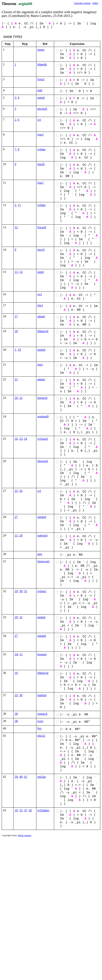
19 (19, 350)
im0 (40, 90)
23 (21, 439)
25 (16, 491)
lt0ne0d (42, 64)
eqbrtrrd (42, 535)
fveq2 (41, 79)
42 (30, 810)
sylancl (42, 591)
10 (16, 591)
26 (21, 491)
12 (16, 227)
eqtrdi (41, 98)
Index (95, 3)
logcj (41, 183)
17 (16, 316)
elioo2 (41, 736)
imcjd (41, 250)
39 (16, 777)
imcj (40, 364)
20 (16, 398)
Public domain (25, 835)
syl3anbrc (43, 810)
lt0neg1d (43, 331)
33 (21, 810)
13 (16, 272)
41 (26, 777)
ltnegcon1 (44, 561)
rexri (40, 721)
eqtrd (41, 272)
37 (26, 810)
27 (16, 517)
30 (21, 591)
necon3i (42, 109)
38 (16, 721)
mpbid (41, 350)
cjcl (40, 294)
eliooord (43, 461)
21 (16, 379)
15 (16, 535)
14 (21, 272)
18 (16, 331)
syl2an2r (43, 439)
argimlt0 (25, 4)
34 (16, 654)
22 (21, 398)
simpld (42, 636)
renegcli (42, 714)
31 (26, 591)
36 (21, 695)
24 (26, 439)
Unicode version (82, 3)
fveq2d (42, 227)
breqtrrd (42, 398)
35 (16, 695)
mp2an (42, 777)
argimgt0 (43, 416)
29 (16, 617)
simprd (42, 517)
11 (19, 205)
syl (39, 120)
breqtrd (42, 654)
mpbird (42, 695)
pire (40, 554)
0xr (40, 728)
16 (16, 439)
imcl (40, 305)
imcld (41, 164)
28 (21, 535)
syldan (41, 149)
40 (21, 777)
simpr (41, 50)
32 (21, 617)
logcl (41, 134)
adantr (41, 316)
